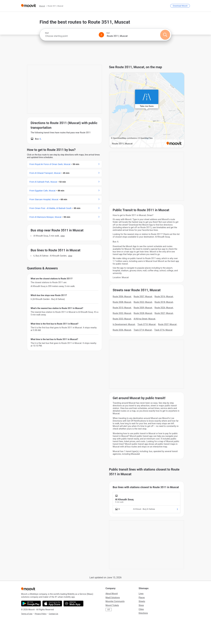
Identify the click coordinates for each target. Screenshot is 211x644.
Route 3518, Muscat (164, 302)
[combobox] (71, 36)
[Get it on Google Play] (31, 604)
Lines (141, 594)
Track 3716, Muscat (163, 330)
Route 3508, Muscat (122, 302)
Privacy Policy (41, 614)
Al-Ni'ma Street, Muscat (144, 319)
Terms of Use (27, 614)
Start (47, 33)
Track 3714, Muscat (143, 330)
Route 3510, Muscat (122, 308)
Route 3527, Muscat (164, 313)
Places (142, 598)
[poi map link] (147, 110)
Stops (141, 605)
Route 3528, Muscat (143, 313)
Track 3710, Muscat (147, 324)
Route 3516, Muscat (164, 296)
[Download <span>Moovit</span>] (180, 6)
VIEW (63, 236)
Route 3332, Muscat (122, 313)
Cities (141, 609)
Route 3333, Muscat (122, 319)
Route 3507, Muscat (143, 296)
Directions (143, 613)
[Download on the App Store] (52, 604)
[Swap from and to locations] (101, 35)
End (108, 33)
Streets (142, 601)
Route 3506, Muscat (122, 296)
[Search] (165, 35)
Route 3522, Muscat (143, 302)
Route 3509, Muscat (143, 308)
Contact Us (53, 614)
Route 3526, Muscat (164, 308)
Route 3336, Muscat (122, 330)
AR (109, 610)
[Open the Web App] (73, 604)
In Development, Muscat (124, 324)
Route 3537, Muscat (167, 324)
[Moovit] (28, 6)
